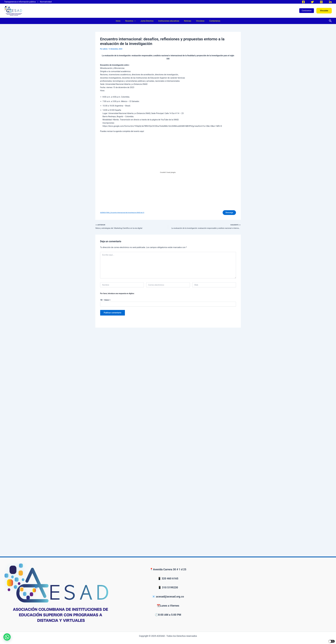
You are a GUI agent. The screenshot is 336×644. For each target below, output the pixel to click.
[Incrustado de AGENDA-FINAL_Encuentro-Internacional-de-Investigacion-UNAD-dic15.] (168, 172)
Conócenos (307, 11)
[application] (136, 21)
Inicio (121, 21)
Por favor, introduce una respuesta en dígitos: (117, 295)
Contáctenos (212, 21)
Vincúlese (198, 21)
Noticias (187, 21)
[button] (324, 11)
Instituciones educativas (169, 21)
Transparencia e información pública (21, 2)
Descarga (228, 213)
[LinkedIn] (330, 2)
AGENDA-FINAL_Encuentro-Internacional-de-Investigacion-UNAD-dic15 (124, 213)
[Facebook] (303, 2)
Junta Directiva (148, 21)
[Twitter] (312, 2)
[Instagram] (321, 2)
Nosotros (132, 21)
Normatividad (46, 2)
